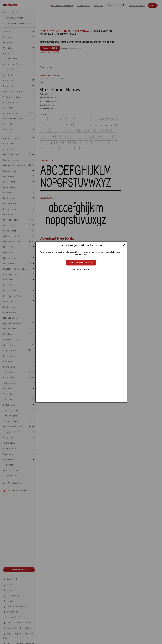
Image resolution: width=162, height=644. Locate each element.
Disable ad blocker (81, 263)
